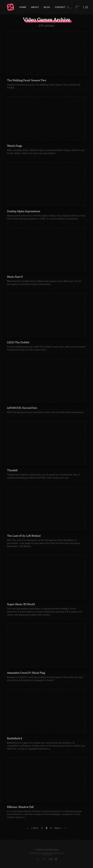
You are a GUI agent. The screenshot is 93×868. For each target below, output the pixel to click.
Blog (47, 7)
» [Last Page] (65, 828)
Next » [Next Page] (58, 828)
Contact (60, 7)
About (35, 7)
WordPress (47, 853)
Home (23, 7)
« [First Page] (28, 828)
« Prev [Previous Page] (35, 828)
